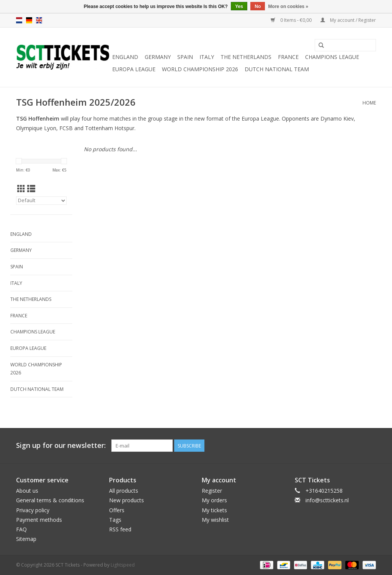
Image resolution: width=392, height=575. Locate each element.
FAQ (21, 529)
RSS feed (120, 529)
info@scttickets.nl (327, 500)
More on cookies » (288, 7)
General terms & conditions (50, 500)
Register (212, 491)
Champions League (332, 57)
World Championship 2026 (200, 69)
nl (19, 20)
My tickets (214, 510)
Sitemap (26, 539)
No (258, 7)
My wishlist (215, 520)
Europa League (134, 69)
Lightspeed (123, 565)
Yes (239, 7)
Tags (115, 520)
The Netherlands (246, 57)
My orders (214, 500)
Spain (185, 57)
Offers (117, 510)
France (288, 57)
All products (124, 491)
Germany (158, 57)
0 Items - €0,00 (292, 20)
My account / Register (348, 20)
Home (369, 103)
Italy (207, 57)
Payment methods (39, 520)
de (29, 20)
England (125, 57)
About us (27, 491)
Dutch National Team (277, 69)
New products (127, 500)
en (39, 20)
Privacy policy (33, 510)
